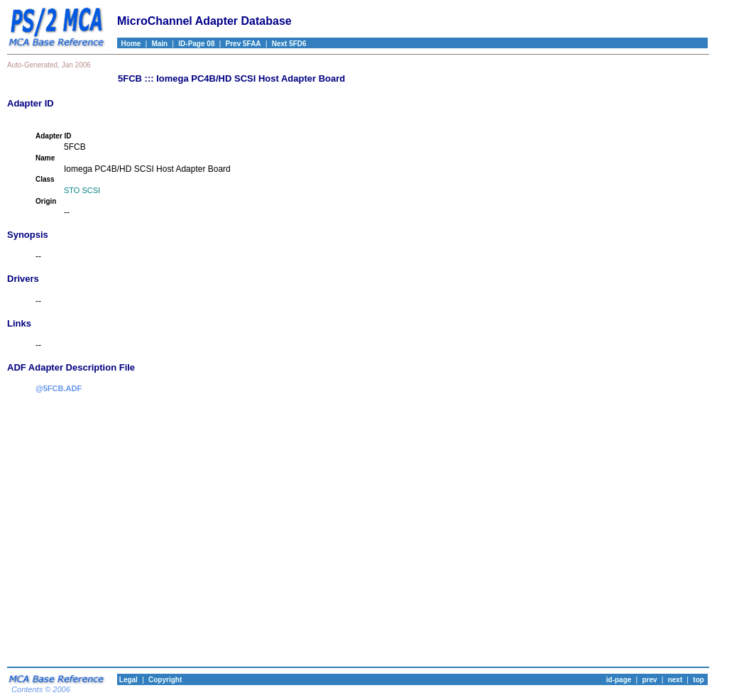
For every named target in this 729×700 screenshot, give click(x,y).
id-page (619, 680)
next (675, 680)
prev (649, 680)
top (698, 680)
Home (129, 44)
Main (159, 44)
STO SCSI (82, 190)
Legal (127, 680)
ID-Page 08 (196, 44)
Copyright (165, 680)
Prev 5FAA (243, 44)
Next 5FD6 (289, 44)
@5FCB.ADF (59, 388)
